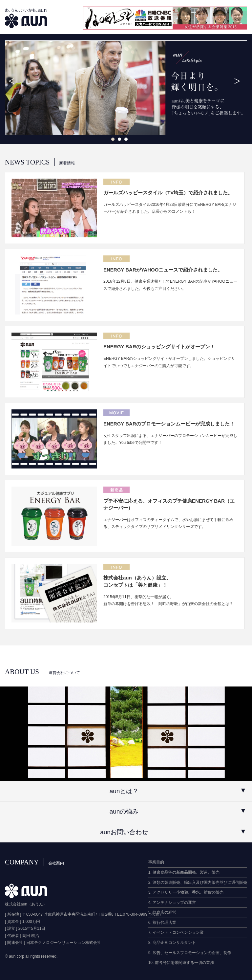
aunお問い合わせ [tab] (173, 832)
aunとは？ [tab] (177, 791)
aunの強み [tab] (177, 811)
